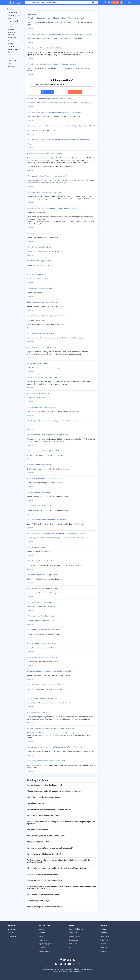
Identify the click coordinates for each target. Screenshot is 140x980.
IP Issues (103, 951)
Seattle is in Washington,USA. (38, 279)
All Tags (10, 933)
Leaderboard (12, 929)
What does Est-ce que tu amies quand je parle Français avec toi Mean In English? (57, 868)
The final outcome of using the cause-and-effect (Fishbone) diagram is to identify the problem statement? (58, 861)
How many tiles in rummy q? (37, 830)
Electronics (11, 30)
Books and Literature (14, 24)
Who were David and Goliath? (38, 842)
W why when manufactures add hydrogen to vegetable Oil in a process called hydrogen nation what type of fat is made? (62, 887)
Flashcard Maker (74, 936)
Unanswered (12, 936)
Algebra (41, 929)
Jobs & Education (13, 46)
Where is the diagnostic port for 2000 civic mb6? (45, 907)
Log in (129, 2)
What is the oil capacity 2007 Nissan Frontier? (44, 797)
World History (43, 940)
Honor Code (73, 933)
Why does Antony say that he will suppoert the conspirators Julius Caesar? (54, 791)
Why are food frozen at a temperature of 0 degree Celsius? (48, 809)
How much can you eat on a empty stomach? (43, 874)
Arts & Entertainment (14, 15)
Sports (10, 64)
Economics (42, 955)
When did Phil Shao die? (36, 803)
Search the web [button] (47, 92)
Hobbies (10, 43)
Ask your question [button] (75, 92)
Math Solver (73, 944)
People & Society (13, 55)
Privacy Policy (104, 940)
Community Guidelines (76, 929)
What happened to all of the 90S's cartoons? (43, 895)
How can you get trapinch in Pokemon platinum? (45, 880)
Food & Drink (12, 38)
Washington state (46, 338)
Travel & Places (12, 67)
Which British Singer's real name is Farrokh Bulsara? (46, 836)
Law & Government (14, 49)
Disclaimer (103, 944)
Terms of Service (105, 936)
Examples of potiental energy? (38, 901)
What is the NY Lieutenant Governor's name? (43, 816)
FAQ (71, 947)
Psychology (42, 947)
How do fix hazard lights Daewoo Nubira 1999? (44, 854)
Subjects (10, 9)
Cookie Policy (104, 947)
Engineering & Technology (12, 34)
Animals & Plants (13, 12)
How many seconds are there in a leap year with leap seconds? (50, 848)
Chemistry (42, 933)
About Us (103, 929)
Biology (41, 936)
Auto (9, 18)
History (10, 40)
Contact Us (103, 933)
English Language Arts (46, 944)
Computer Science (44, 951)
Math (9, 52)
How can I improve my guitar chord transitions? (44, 785)
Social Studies (12, 61)
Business (10, 27)
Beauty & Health (13, 21)
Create (115, 2)
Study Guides (73, 940)
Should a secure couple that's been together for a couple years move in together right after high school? (61, 823)
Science (10, 58)
